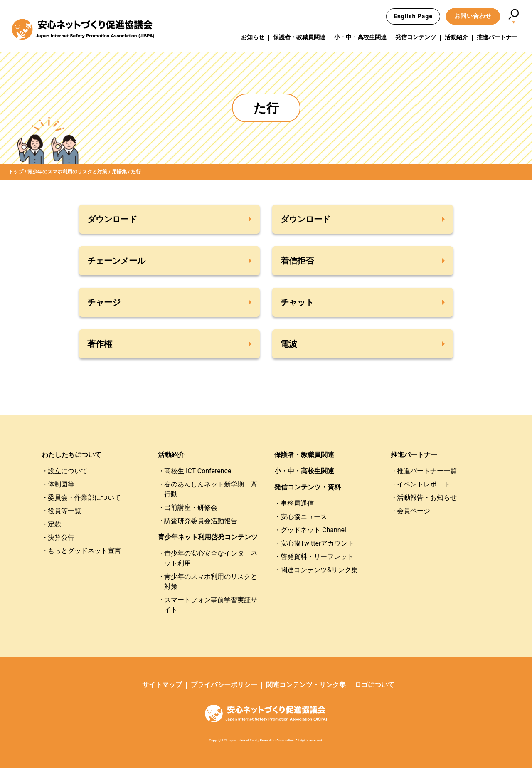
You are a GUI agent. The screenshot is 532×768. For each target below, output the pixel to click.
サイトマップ (162, 685)
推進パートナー (497, 37)
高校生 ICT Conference (198, 471)
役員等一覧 (64, 511)
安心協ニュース (304, 517)
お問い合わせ (473, 16)
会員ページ (414, 511)
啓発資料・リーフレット (317, 557)
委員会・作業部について (84, 498)
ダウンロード (112, 219)
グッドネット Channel (313, 530)
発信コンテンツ (416, 37)
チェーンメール (116, 261)
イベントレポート (424, 484)
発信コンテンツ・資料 (308, 487)
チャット (297, 302)
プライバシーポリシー (224, 685)
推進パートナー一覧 (427, 471)
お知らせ (253, 37)
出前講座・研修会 (191, 507)
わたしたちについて (71, 455)
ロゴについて (374, 685)
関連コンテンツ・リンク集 (306, 685)
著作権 (100, 344)
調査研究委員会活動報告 (201, 521)
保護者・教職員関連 (299, 37)
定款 (54, 524)
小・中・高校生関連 (360, 37)
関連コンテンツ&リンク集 (319, 570)
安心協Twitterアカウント (317, 543)
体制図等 (61, 484)
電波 (289, 344)
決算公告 (61, 537)
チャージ (104, 302)
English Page (413, 16)
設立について (68, 471)
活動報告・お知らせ (427, 498)
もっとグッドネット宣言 (84, 551)
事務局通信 (297, 503)
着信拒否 (297, 261)
